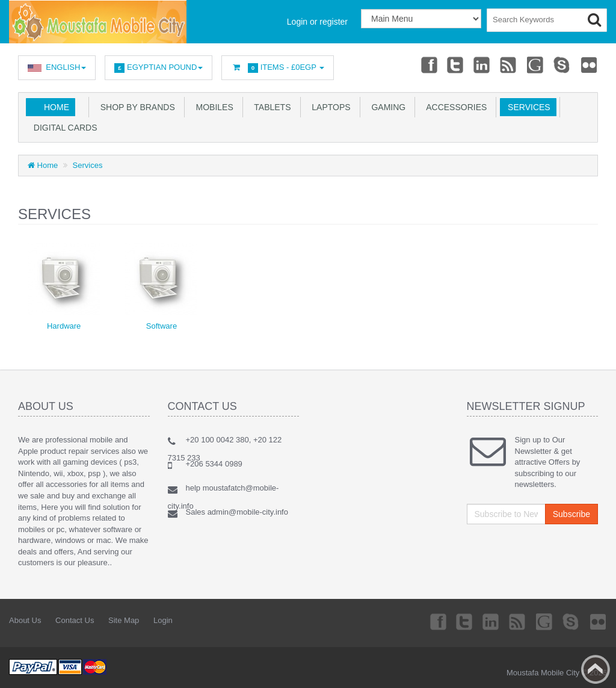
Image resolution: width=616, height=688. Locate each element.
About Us (25, 620)
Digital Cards (63, 128)
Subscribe (571, 514)
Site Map (124, 620)
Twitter (455, 64)
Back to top (596, 669)
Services (526, 107)
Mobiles (212, 107)
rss (509, 64)
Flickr (590, 64)
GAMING (387, 107)
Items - (278, 68)
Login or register (317, 22)
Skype (562, 64)
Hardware (64, 326)
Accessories (454, 107)
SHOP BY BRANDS (135, 107)
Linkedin (482, 64)
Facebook (428, 64)
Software (162, 326)
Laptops (329, 107)
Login (163, 620)
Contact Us (75, 620)
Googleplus (536, 64)
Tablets (270, 107)
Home (57, 107)
